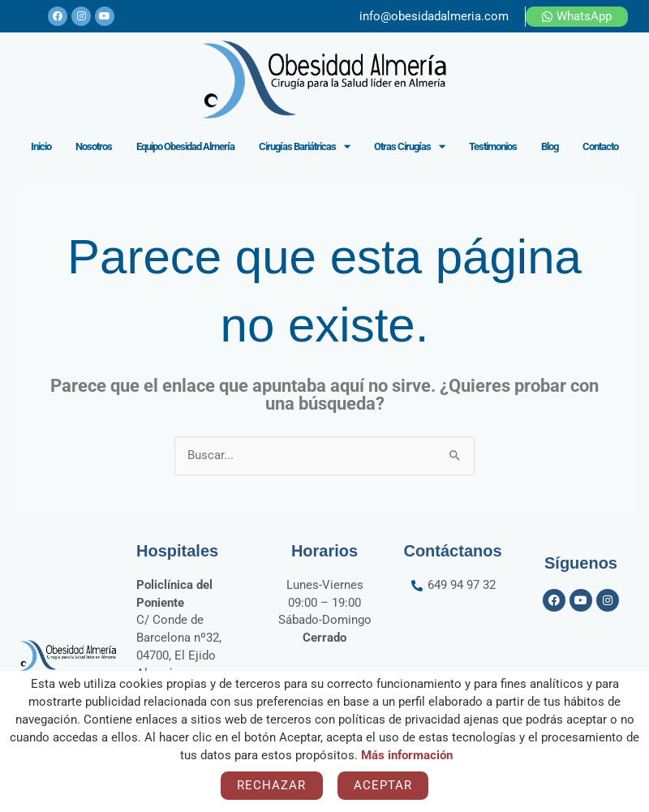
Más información (407, 755)
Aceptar (383, 785)
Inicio (41, 146)
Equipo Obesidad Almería (185, 146)
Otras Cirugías (409, 146)
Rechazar (272, 785)
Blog (550, 146)
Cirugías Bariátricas (304, 146)
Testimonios (493, 146)
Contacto (600, 146)
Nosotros (94, 146)
